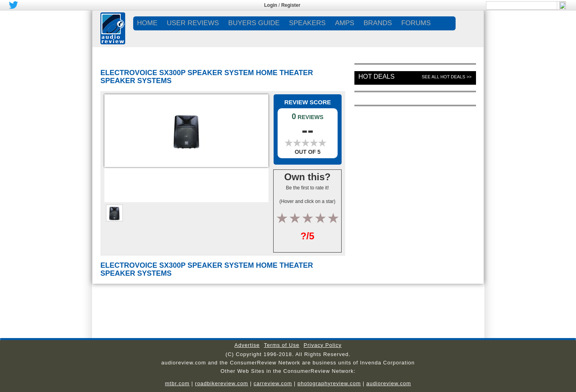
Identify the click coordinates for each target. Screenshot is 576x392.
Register (291, 5)
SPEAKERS (307, 23)
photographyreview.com (329, 383)
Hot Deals (376, 77)
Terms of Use (282, 345)
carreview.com (273, 383)
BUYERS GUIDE (254, 23)
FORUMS (416, 23)
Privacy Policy (323, 345)
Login (271, 5)
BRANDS (378, 23)
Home (147, 23)
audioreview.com (389, 383)
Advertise (247, 345)
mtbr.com (177, 383)
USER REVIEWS (193, 23)
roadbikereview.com (222, 383)
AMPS (344, 23)
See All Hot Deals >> (447, 77)
